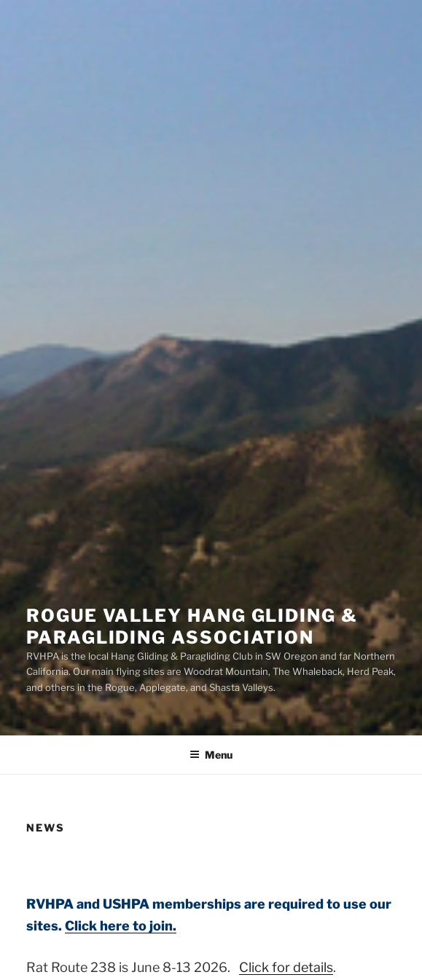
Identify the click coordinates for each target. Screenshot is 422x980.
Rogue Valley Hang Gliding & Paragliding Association (192, 627)
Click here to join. (121, 926)
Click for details (286, 967)
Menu (211, 755)
